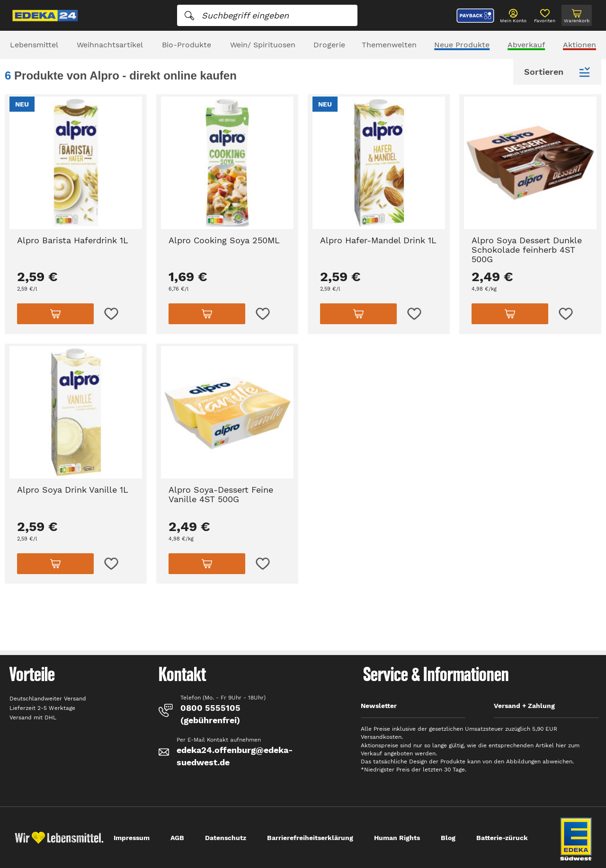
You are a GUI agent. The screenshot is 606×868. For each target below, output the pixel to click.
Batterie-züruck (502, 838)
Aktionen (579, 45)
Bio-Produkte (187, 45)
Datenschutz (226, 838)
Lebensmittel (34, 45)
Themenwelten (389, 45)
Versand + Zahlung (524, 706)
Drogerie (329, 45)
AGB (177, 838)
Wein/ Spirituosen (263, 45)
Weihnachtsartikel (110, 45)
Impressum (132, 838)
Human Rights (397, 838)
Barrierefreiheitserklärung (310, 838)
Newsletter (379, 706)
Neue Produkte (462, 45)
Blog (448, 838)
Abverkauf (526, 45)
